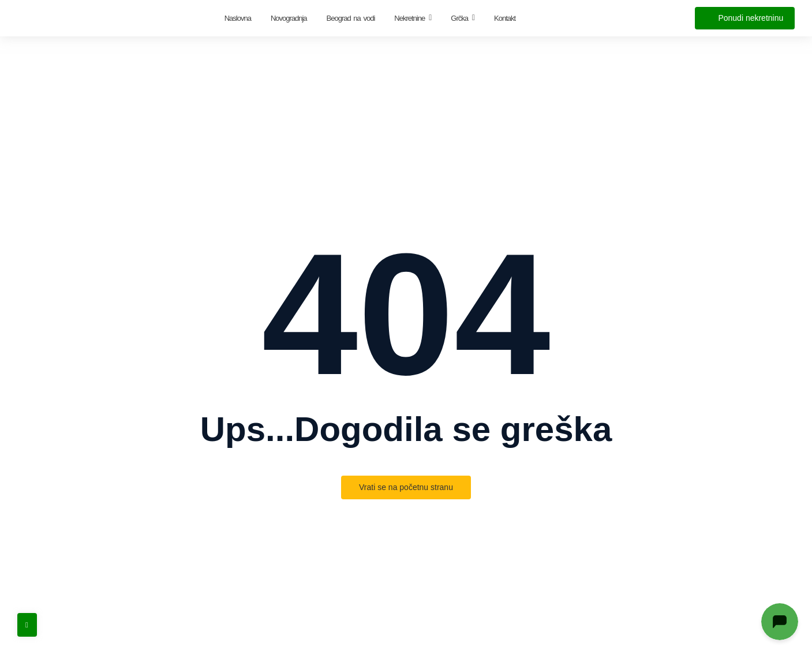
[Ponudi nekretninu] (745, 18)
